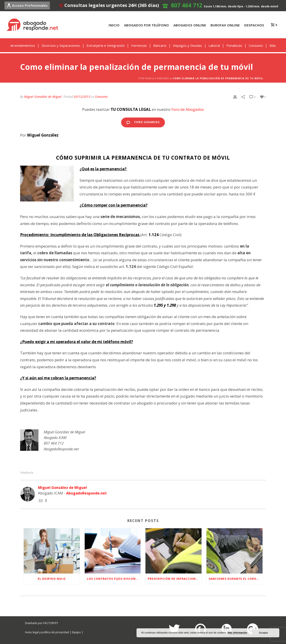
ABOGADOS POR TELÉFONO (146, 25)
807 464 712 (187, 5)
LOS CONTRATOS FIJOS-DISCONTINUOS (114, 579)
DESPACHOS (254, 25)
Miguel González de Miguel (43, 97)
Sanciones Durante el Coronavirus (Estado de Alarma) (236, 579)
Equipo (76, 632)
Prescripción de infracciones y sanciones (175, 579)
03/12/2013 (82, 97)
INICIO (114, 25)
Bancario (160, 45)
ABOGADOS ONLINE (190, 25)
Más (273, 45)
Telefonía (27, 473)
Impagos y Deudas (187, 45)
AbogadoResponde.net (86, 493)
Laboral (214, 45)
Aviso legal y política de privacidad (47, 632)
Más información (237, 633)
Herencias (139, 45)
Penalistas (234, 45)
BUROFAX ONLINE (225, 25)
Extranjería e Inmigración (106, 45)
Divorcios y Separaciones (61, 45)
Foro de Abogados (188, 109)
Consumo (256, 45)
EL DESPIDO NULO (52, 579)
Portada (145, 78)
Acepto (264, 633)
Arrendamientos (23, 45)
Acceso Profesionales (27, 5)
